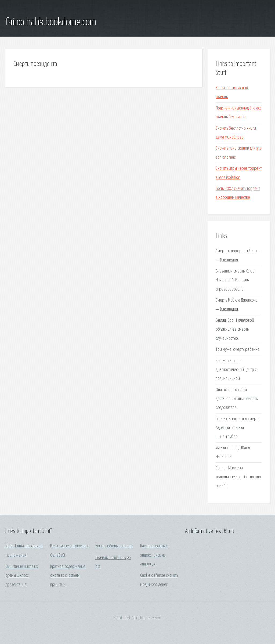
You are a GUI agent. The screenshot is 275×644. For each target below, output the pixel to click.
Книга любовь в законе (114, 546)
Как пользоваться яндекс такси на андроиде (154, 555)
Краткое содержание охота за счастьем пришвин (68, 576)
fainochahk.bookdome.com (51, 22)
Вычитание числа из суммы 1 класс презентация (22, 576)
